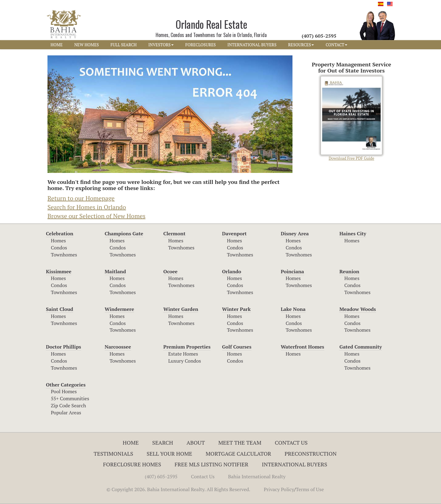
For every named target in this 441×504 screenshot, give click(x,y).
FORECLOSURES (201, 45)
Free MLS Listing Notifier (211, 464)
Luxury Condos (185, 361)
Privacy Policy (279, 489)
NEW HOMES (86, 45)
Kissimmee (59, 271)
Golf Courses (237, 347)
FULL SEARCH (124, 45)
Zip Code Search (68, 405)
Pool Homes (64, 391)
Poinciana (292, 271)
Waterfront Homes (303, 347)
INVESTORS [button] (161, 45)
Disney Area (295, 233)
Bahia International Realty (257, 476)
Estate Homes (183, 354)
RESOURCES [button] (301, 45)
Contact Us (291, 442)
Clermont (174, 233)
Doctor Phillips (64, 347)
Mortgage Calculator (239, 454)
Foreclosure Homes (132, 464)
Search (163, 442)
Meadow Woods (358, 309)
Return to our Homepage (81, 198)
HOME (57, 45)
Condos (59, 248)
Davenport (234, 233)
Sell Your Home (170, 454)
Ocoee (170, 271)
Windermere (119, 309)
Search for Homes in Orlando (87, 207)
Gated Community (361, 347)
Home (131, 442)
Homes (58, 241)
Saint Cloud (60, 309)
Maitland (115, 271)
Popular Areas (66, 413)
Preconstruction (311, 454)
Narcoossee (118, 347)
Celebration (60, 233)
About (196, 442)
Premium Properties (187, 347)
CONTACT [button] (336, 45)
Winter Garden (181, 309)
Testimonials (113, 454)
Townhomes (64, 255)
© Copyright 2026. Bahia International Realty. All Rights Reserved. (178, 489)
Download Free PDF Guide (351, 119)
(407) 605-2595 (161, 476)
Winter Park (236, 309)
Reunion (349, 271)
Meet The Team (240, 442)
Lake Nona (293, 309)
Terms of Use (310, 489)
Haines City (353, 233)
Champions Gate (124, 233)
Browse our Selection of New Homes (96, 216)
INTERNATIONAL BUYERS (252, 45)
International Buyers (294, 464)
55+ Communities (70, 398)
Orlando (232, 271)
